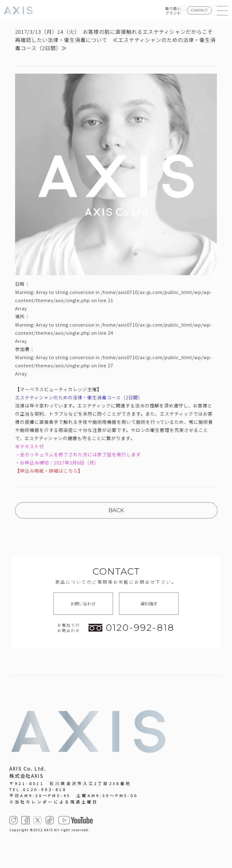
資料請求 (149, 604)
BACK (116, 510)
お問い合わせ (83, 604)
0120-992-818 (131, 628)
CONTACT (199, 10)
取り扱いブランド (173, 11)
